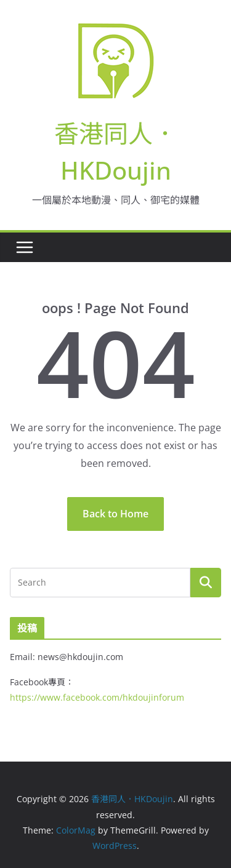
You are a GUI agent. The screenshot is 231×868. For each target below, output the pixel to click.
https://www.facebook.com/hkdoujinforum (97, 697)
